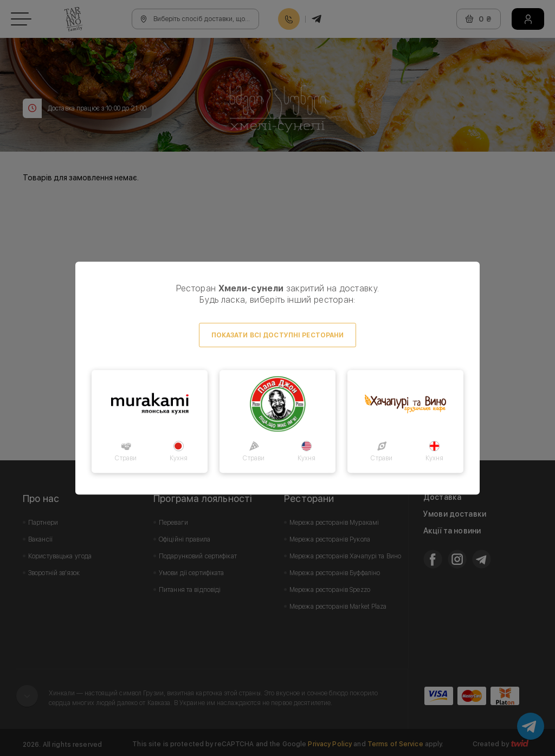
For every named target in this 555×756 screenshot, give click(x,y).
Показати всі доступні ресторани (278, 335)
